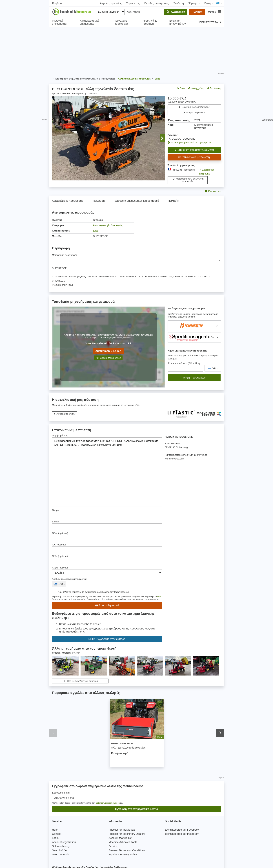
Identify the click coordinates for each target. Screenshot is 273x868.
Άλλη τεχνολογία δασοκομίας (108, 225)
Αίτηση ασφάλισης (194, 113)
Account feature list (120, 838)
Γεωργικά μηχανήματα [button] (59, 22)
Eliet (95, 231)
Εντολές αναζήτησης (157, 3)
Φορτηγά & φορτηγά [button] (150, 22)
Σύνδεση (179, 3)
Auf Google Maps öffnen (108, 358)
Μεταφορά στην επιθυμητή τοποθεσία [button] (188, 180)
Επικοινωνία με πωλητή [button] (194, 157)
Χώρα (60, 568)
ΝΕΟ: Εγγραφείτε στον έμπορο (107, 639)
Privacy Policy (128, 854)
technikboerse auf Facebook (182, 830)
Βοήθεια (57, 3)
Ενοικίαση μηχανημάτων (178, 22)
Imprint (113, 854)
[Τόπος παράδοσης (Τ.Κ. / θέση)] (186, 368)
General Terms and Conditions (127, 850)
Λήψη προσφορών (194, 378)
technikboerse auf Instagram (182, 834)
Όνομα (56, 510)
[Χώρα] (107, 573)
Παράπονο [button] (213, 191)
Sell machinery (61, 846)
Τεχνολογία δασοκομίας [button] (121, 22)
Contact (57, 834)
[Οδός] (107, 538)
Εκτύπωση (214, 88)
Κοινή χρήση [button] (196, 88)
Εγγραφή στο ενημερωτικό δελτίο (136, 809)
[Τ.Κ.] (107, 550)
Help (55, 830)
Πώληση (197, 12)
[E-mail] (107, 527)
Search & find (60, 850)
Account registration (64, 842)
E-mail (55, 522)
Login (55, 838)
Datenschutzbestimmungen (108, 803)
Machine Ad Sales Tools (123, 842)
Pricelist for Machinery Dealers (127, 834)
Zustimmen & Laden (108, 351)
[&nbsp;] (107, 584)
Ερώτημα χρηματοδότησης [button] (194, 107)
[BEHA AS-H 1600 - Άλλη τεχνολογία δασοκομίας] (136, 719)
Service (113, 846)
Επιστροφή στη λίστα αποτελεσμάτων (75, 79)
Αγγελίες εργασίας (111, 3)
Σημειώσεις (133, 3)
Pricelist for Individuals (122, 830)
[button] (162, 138)
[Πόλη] (107, 561)
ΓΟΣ (159, 597)
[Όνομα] (107, 515)
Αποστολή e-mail (107, 605)
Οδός (60, 533)
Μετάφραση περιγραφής (65, 255)
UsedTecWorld (61, 854)
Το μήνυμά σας (60, 435)
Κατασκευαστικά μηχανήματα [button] (90, 22)
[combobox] (59, 584)
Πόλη (60, 556)
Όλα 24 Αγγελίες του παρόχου (80, 681)
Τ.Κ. (59, 545)
